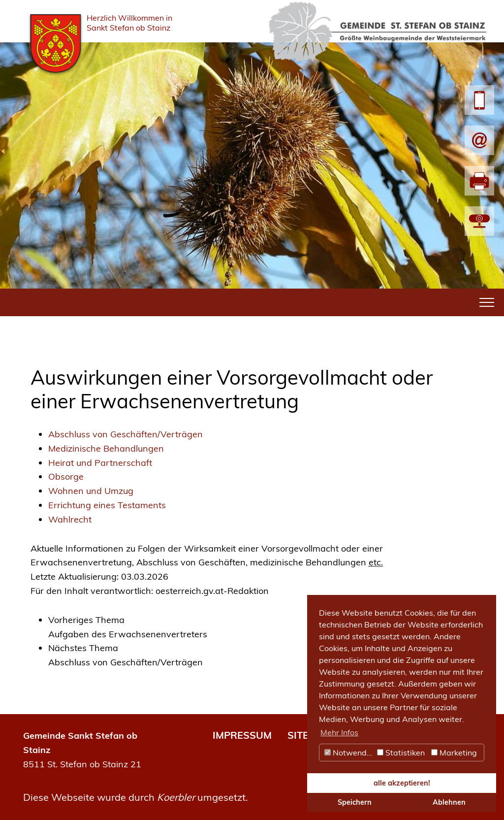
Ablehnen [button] (449, 802)
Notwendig (349, 753)
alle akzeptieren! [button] (402, 783)
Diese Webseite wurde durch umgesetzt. (136, 797)
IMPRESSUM (242, 735)
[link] (261, 627)
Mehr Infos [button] (339, 732)
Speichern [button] (355, 802)
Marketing (454, 753)
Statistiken (401, 753)
